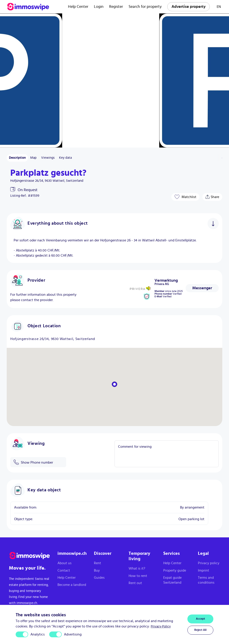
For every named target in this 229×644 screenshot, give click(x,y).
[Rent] (108, 563)
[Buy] (108, 570)
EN (219, 7)
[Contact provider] (202, 288)
